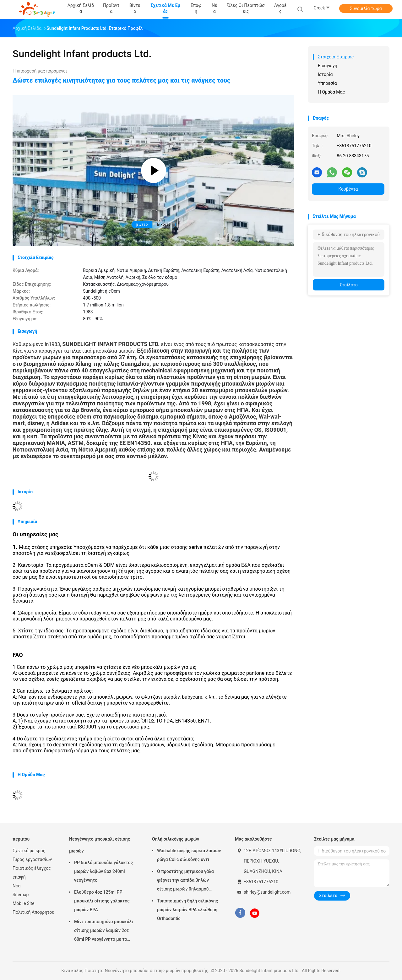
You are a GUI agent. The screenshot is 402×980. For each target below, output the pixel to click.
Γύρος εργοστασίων (32, 859)
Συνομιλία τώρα (366, 8)
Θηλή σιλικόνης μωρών (176, 839)
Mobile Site (24, 903)
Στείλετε (349, 285)
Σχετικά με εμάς (29, 851)
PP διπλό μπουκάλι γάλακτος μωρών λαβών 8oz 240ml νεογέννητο (103, 871)
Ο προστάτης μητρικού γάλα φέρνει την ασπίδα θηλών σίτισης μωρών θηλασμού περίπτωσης (185, 881)
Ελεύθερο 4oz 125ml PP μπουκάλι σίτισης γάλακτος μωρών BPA (102, 901)
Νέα (16, 886)
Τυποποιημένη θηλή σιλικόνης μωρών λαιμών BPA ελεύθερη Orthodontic (187, 910)
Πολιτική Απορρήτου (33, 912)
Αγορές (280, 8)
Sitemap (21, 895)
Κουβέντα (348, 189)
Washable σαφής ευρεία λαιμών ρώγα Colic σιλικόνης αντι (189, 855)
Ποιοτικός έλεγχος (32, 868)
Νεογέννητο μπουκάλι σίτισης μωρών (100, 845)
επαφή (19, 877)
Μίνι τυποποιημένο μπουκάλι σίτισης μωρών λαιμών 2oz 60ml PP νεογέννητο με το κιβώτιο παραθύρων (104, 931)
